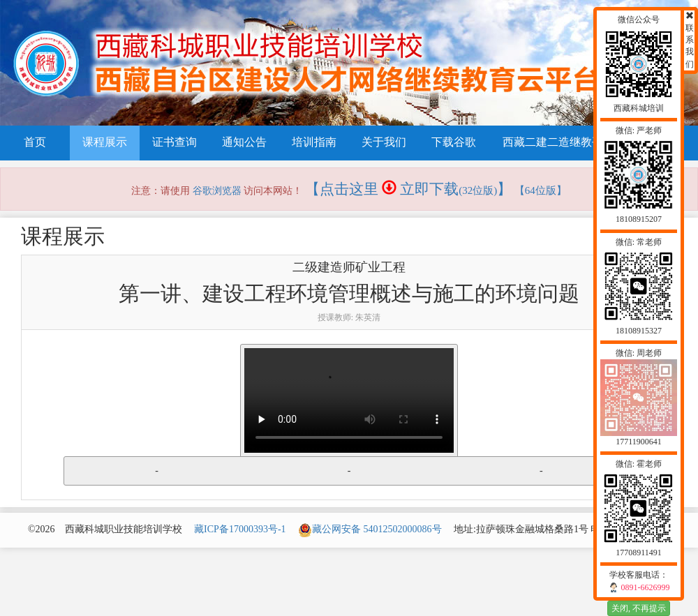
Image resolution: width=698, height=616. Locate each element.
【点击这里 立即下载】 (409, 189)
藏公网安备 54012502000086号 (370, 529)
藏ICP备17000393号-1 (240, 529)
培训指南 (314, 142)
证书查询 (174, 142)
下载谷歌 (454, 142)
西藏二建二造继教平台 (558, 142)
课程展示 (105, 142)
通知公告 (244, 142)
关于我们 (384, 142)
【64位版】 (541, 190)
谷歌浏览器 (217, 191)
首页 (35, 142)
